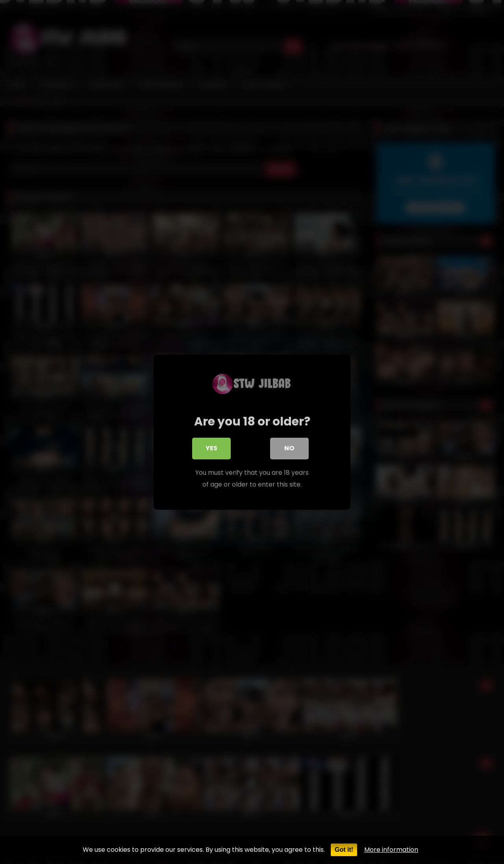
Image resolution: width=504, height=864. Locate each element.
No (290, 450)
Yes (211, 450)
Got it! (344, 850)
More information (391, 850)
